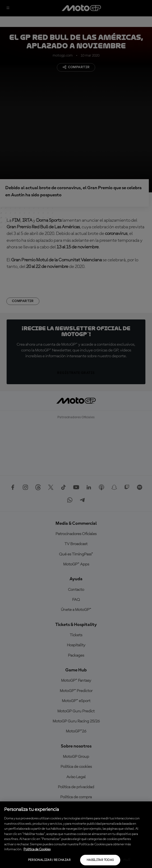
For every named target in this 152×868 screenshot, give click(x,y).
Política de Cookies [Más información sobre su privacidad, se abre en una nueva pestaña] (37, 849)
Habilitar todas (100, 860)
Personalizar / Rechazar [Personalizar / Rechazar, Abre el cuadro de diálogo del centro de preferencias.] (49, 860)
